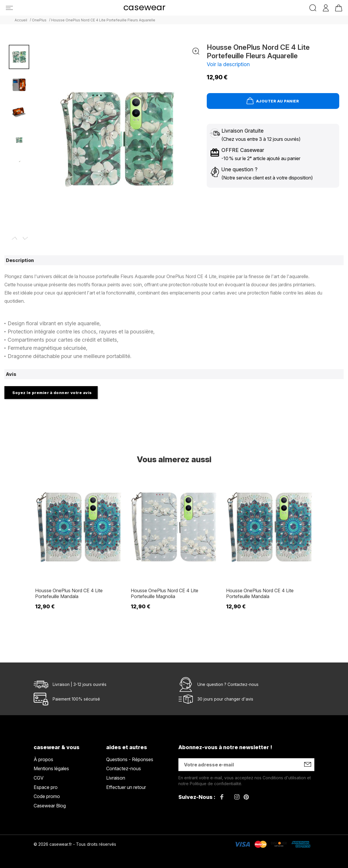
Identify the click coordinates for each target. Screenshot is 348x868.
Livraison (116, 778)
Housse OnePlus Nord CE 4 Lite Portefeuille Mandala (69, 593)
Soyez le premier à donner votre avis (52, 393)
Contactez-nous (243, 684)
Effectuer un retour (126, 787)
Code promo (47, 796)
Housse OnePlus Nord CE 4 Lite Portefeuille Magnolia (164, 593)
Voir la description (228, 64)
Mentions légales (51, 768)
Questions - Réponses (130, 759)
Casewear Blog (50, 806)
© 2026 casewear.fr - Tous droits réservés (75, 844)
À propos (43, 759)
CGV (39, 778)
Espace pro (46, 787)
